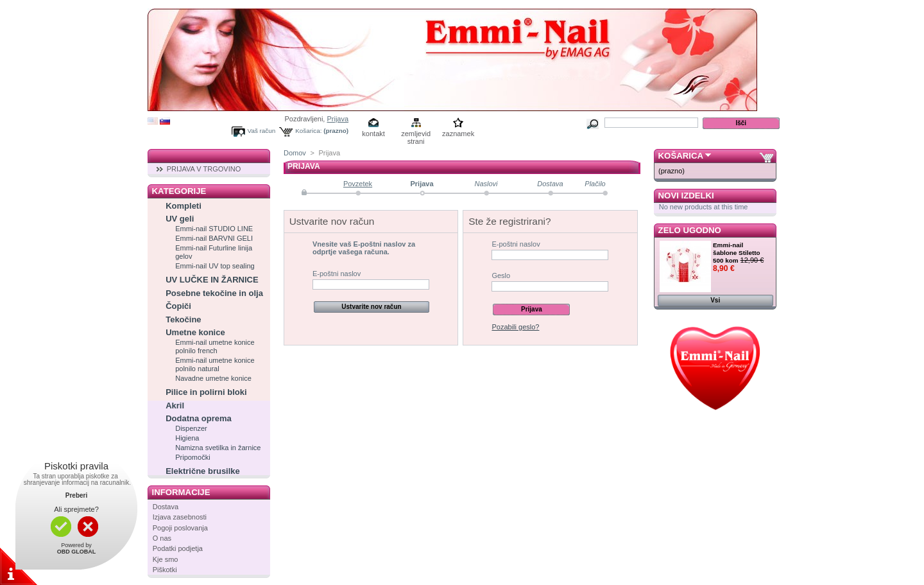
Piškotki (165, 570)
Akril (175, 406)
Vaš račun (262, 131)
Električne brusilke (203, 471)
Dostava (166, 507)
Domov (295, 153)
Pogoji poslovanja (180, 528)
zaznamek (458, 134)
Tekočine (183, 319)
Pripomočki (193, 457)
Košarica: (308, 131)
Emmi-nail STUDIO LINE (214, 229)
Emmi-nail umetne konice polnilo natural (215, 364)
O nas (162, 538)
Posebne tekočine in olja (214, 293)
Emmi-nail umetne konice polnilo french (215, 346)
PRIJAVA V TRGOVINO (204, 169)
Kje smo (166, 559)
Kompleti (184, 206)
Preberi (76, 495)
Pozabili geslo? (515, 327)
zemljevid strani (416, 135)
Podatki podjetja (178, 548)
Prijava (338, 119)
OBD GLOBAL (77, 552)
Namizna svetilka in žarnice (218, 448)
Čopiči (178, 306)
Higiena (187, 438)
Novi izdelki (686, 196)
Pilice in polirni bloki (206, 392)
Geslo (501, 275)
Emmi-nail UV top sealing (215, 266)
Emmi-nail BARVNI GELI (214, 238)
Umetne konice (195, 332)
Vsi (715, 300)
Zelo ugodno (690, 230)
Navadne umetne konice (213, 378)
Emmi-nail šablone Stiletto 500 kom (737, 253)
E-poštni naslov (337, 274)
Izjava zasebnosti (180, 517)
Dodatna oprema (199, 418)
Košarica (681, 156)
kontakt (373, 134)
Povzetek (358, 184)
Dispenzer (191, 428)
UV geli (180, 219)
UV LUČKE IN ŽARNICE (212, 280)
